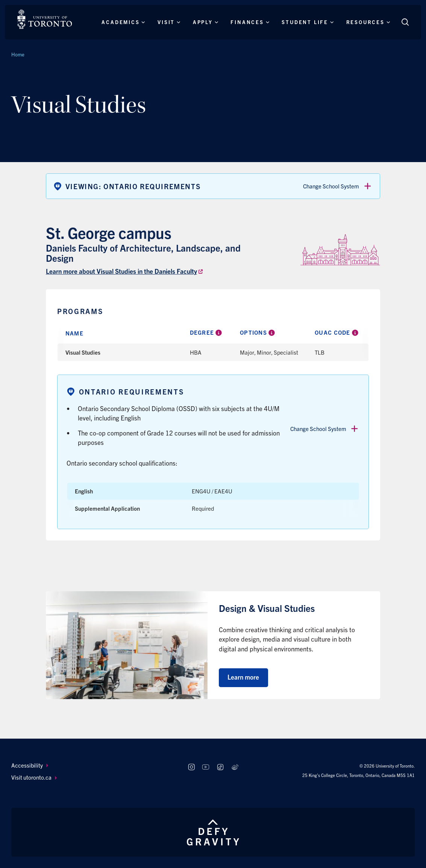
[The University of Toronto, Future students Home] (45, 19)
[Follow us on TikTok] (220, 767)
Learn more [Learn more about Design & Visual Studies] (243, 677)
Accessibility (30, 765)
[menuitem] (92, 766)
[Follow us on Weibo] (235, 767)
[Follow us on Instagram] (191, 767)
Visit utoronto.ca (34, 777)
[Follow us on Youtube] (206, 767)
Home (18, 54)
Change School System (338, 186)
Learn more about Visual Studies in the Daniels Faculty (121, 271)
